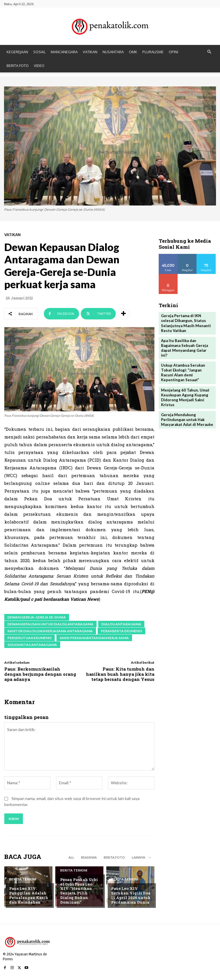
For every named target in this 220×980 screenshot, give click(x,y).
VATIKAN (90, 52)
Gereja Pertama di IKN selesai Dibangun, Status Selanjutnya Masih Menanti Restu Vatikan (186, 323)
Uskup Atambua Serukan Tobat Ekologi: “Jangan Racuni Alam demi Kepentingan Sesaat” (183, 367)
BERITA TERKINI (23, 880)
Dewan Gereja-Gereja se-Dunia (37, 617)
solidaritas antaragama (32, 645)
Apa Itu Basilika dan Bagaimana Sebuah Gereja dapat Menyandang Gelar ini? (187, 345)
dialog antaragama (121, 624)
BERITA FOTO (18, 66)
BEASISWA (89, 857)
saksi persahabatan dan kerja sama (94, 638)
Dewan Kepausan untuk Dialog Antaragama (50, 624)
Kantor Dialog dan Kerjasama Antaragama (50, 631)
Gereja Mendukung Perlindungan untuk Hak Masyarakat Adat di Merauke (187, 414)
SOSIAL (39, 52)
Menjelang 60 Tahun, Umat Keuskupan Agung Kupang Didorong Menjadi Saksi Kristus (185, 391)
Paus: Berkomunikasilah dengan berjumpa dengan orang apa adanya (40, 674)
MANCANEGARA (64, 52)
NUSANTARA (113, 52)
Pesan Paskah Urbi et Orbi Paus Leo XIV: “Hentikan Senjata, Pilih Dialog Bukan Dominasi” (81, 893)
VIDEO (39, 66)
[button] (209, 52)
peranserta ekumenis (121, 631)
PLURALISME (153, 52)
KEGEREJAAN (17, 52)
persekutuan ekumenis (30, 638)
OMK (133, 52)
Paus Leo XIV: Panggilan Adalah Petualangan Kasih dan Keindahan (28, 895)
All (71, 857)
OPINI (173, 52)
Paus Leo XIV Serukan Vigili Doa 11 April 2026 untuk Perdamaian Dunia (130, 895)
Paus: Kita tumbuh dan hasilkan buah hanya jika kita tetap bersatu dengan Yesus (120, 674)
